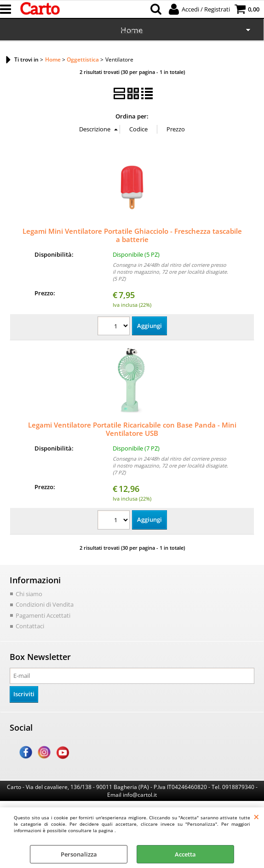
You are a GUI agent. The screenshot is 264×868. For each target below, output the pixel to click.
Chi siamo (29, 594)
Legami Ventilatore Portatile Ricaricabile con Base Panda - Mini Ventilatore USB (132, 429)
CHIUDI (256, 817)
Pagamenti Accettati (43, 615)
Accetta (185, 854)
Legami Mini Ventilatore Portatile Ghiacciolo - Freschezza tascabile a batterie (132, 235)
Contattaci (30, 626)
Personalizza (79, 854)
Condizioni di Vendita (45, 604)
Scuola (132, 31)
